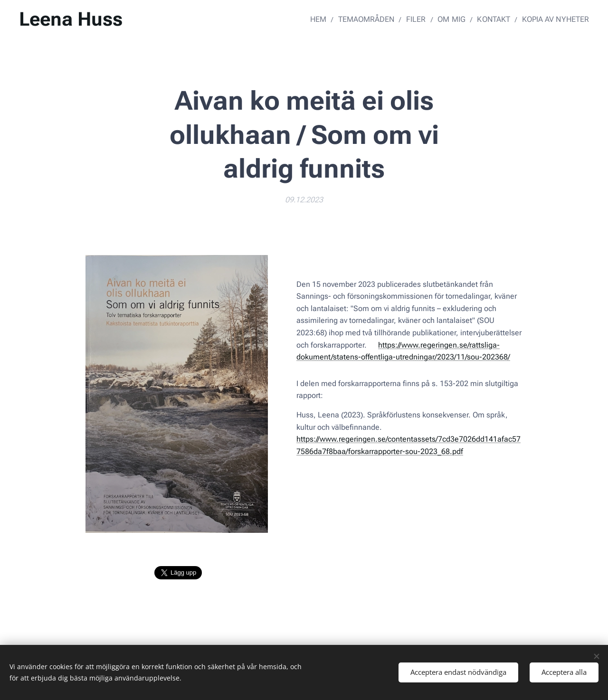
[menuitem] (331, 19)
